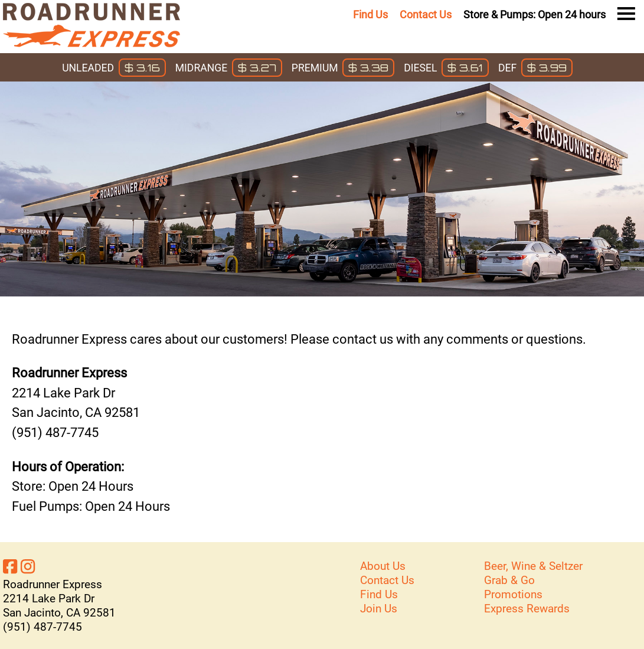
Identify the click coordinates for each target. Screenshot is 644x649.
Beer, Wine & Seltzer (533, 566)
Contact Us (426, 15)
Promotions (513, 594)
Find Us (370, 15)
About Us (383, 566)
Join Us (379, 609)
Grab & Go (509, 580)
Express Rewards (527, 609)
